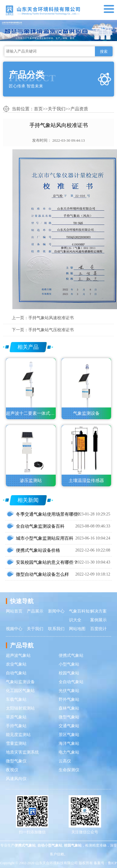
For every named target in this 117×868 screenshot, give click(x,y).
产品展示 (35, 611)
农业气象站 (16, 664)
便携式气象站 (71, 655)
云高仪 (65, 761)
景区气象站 (69, 735)
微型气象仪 (16, 761)
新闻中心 (56, 611)
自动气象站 (16, 673)
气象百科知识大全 (79, 616)
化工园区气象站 (20, 691)
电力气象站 (69, 752)
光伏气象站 (69, 691)
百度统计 (98, 629)
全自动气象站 (71, 682)
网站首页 (14, 611)
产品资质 (79, 109)
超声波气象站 (18, 655)
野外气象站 (69, 699)
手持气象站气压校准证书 (51, 330)
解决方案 (98, 611)
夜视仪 (12, 770)
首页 (38, 109)
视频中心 (14, 629)
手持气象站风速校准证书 (51, 318)
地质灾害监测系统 (22, 752)
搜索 (104, 51)
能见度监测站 (18, 735)
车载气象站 (16, 699)
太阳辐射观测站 (20, 708)
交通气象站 (69, 726)
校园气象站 (69, 673)
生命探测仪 (69, 770)
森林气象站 (69, 708)
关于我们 (57, 109)
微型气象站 (69, 717)
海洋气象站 (69, 743)
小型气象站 (69, 664)
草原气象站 (16, 717)
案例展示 (98, 620)
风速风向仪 (16, 779)
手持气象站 (16, 726)
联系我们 (56, 629)
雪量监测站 (16, 743)
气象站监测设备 (20, 682)
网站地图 (77, 629)
